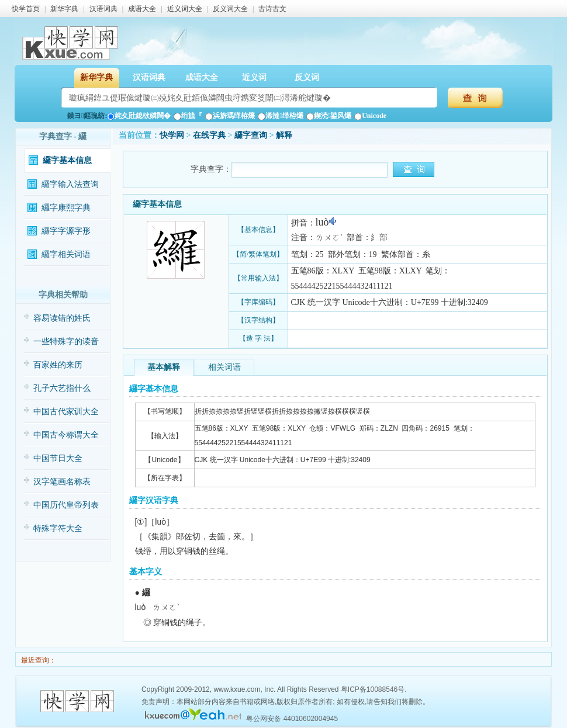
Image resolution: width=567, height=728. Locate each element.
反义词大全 (230, 9)
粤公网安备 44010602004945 (292, 719)
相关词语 (224, 367)
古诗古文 (272, 9)
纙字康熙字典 (66, 208)
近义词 (254, 77)
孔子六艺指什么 (62, 388)
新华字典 (64, 9)
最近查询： (38, 660)
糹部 (379, 238)
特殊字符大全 (58, 528)
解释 (284, 135)
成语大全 (142, 9)
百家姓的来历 (58, 365)
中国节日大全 (58, 458)
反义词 (307, 77)
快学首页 (26, 9)
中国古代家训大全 (66, 412)
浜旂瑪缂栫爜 (230, 116)
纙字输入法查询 (70, 184)
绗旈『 (188, 116)
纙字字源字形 (66, 231)
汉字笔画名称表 (62, 482)
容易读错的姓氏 (62, 318)
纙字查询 (251, 135)
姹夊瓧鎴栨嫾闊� (139, 116)
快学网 (172, 135)
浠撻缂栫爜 (280, 116)
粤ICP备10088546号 (373, 689)
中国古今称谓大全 (66, 435)
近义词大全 (185, 9)
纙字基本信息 (67, 160)
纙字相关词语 (66, 254)
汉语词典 (103, 9)
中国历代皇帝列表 (66, 505)
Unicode (370, 116)
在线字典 (209, 135)
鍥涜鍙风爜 (329, 116)
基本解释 (164, 367)
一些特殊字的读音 (66, 342)
